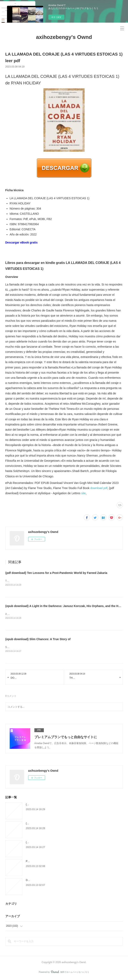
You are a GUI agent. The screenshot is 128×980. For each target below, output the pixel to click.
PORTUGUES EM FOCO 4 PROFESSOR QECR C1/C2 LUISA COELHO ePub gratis (73, 862)
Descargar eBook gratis (22, 242)
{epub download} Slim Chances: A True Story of (38, 640)
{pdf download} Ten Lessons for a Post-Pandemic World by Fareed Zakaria (56, 573)
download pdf (99, 488)
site (83, 493)
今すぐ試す (56, 17)
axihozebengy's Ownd (64, 37)
